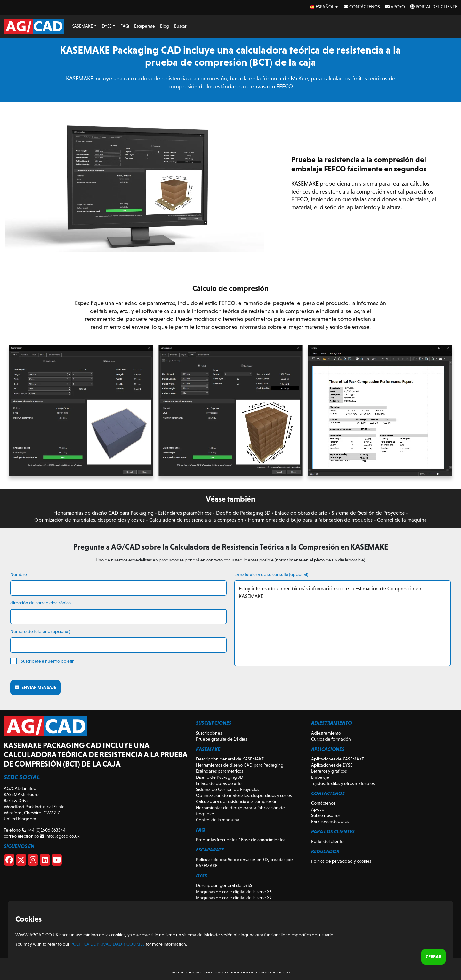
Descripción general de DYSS (224, 885)
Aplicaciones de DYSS (332, 765)
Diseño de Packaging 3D (243, 513)
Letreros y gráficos (329, 771)
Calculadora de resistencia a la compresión (196, 520)
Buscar (180, 26)
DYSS (107, 26)
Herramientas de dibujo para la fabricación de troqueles (310, 520)
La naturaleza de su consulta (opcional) (271, 574)
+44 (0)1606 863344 (44, 830)
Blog (165, 26)
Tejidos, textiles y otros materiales (343, 783)
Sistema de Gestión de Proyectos (368, 513)
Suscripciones (209, 733)
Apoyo (395, 7)
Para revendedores (330, 821)
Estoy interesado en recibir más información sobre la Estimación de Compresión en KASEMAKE (343, 623)
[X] (21, 861)
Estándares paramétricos (185, 513)
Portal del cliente (434, 7)
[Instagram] (33, 861)
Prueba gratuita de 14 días (221, 739)
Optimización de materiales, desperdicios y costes (89, 520)
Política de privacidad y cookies (341, 861)
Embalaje (320, 777)
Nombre (19, 574)
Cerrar (433, 957)
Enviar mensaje (35, 687)
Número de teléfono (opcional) (40, 631)
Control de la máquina (402, 520)
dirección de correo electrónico (40, 603)
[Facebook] (9, 861)
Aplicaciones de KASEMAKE (338, 759)
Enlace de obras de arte (301, 513)
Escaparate (145, 26)
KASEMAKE (82, 26)
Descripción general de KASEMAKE (230, 759)
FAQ (125, 26)
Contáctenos (362, 7)
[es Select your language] (324, 7)
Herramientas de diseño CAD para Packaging (104, 513)
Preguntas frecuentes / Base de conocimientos (241, 840)
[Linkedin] (45, 861)
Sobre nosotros (326, 815)
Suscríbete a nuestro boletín (48, 661)
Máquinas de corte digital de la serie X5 (234, 892)
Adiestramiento (326, 733)
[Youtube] (57, 861)
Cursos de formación (331, 739)
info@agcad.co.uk (60, 836)
